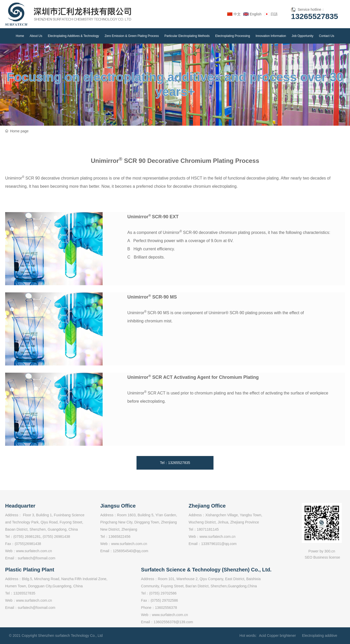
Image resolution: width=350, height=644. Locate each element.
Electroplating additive (320, 636)
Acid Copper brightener (277, 636)
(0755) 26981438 (56, 537)
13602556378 (166, 608)
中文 (237, 14)
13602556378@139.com (173, 622)
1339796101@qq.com (219, 544)
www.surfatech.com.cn (34, 551)
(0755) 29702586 (163, 593)
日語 (274, 14)
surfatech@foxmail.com (36, 558)
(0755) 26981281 (27, 537)
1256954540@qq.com (131, 551)
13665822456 (120, 537)
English (256, 14)
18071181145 (208, 529)
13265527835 (315, 16)
